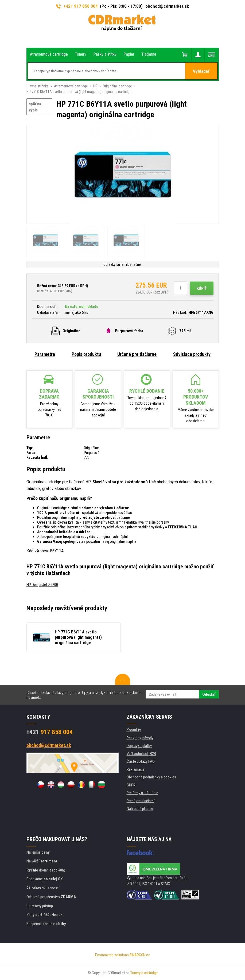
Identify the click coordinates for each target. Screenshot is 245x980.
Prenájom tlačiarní (141, 801)
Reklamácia (136, 769)
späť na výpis (35, 107)
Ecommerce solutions (112, 955)
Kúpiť (202, 288)
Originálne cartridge (117, 86)
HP (95, 86)
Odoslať (209, 694)
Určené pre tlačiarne (137, 354)
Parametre (45, 354)
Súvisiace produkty (192, 354)
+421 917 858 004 (77, 6)
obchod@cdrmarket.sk (167, 6)
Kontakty (134, 730)
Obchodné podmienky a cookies (151, 777)
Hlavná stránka (38, 86)
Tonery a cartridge (144, 973)
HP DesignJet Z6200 (42, 585)
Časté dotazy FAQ (141, 761)
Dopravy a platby (139, 746)
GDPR (131, 785)
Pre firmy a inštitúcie (142, 793)
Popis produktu (86, 354)
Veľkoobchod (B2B (141, 754)
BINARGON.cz (140, 955)
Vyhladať (201, 71)
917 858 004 (50, 732)
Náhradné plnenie (140, 809)
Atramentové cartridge (71, 86)
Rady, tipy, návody (140, 738)
